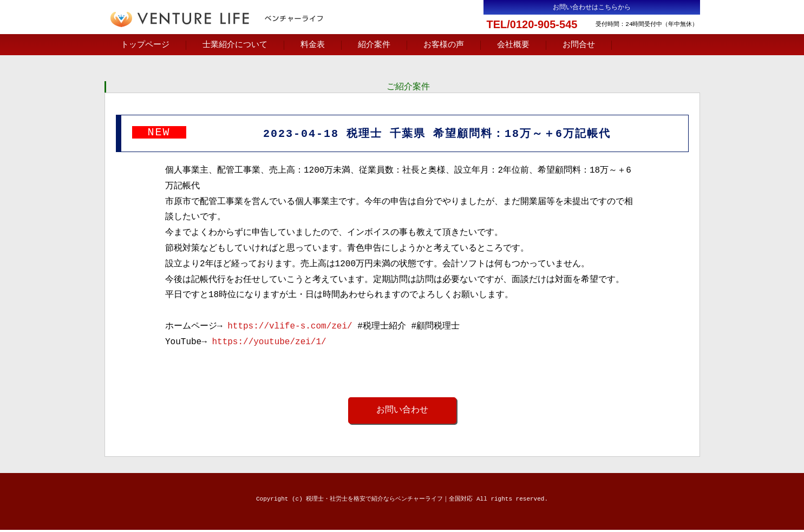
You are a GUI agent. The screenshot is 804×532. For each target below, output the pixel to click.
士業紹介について (235, 45)
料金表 (313, 45)
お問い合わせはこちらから (592, 7)
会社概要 (513, 45)
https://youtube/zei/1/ (269, 344)
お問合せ (579, 45)
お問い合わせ (402, 412)
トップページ (145, 45)
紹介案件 (374, 45)
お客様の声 (444, 45)
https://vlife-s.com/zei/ (290, 328)
